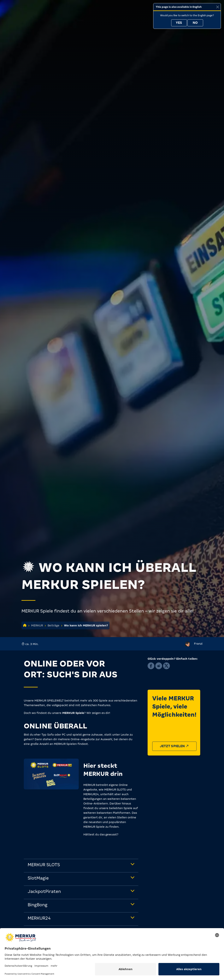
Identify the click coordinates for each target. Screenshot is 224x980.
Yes (179, 23)
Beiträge (53, 625)
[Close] (218, 7)
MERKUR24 (39, 918)
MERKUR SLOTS (44, 865)
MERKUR (37, 625)
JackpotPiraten (44, 891)
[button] (151, 666)
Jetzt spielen (174, 746)
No (195, 23)
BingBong (38, 905)
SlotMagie (38, 878)
